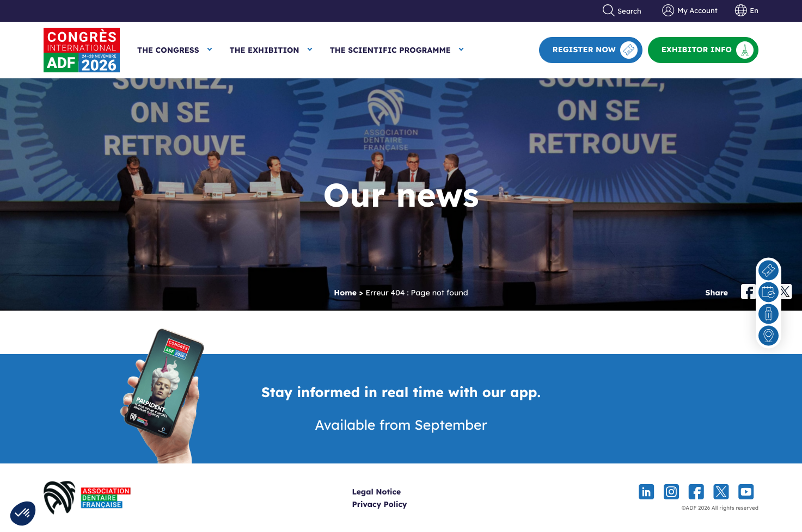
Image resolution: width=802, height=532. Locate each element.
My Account (690, 11)
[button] (23, 514)
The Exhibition (265, 50)
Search (622, 11)
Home (345, 293)
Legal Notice (395, 492)
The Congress (168, 50)
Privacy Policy (398, 504)
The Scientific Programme (390, 50)
